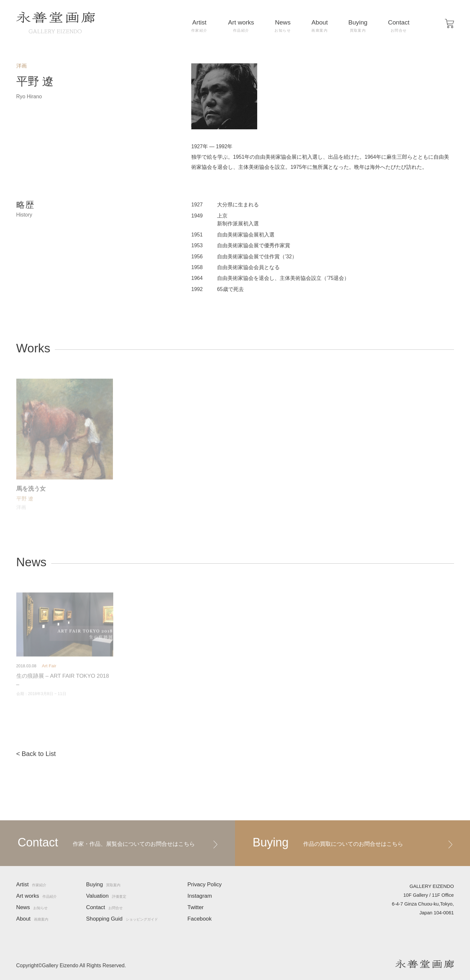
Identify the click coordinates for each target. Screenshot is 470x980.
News (283, 26)
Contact (399, 26)
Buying (358, 26)
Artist (199, 26)
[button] (449, 24)
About (320, 26)
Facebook (199, 919)
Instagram (200, 896)
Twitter (196, 908)
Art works (241, 26)
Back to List (39, 754)
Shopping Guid (122, 919)
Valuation (106, 896)
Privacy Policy (204, 885)
